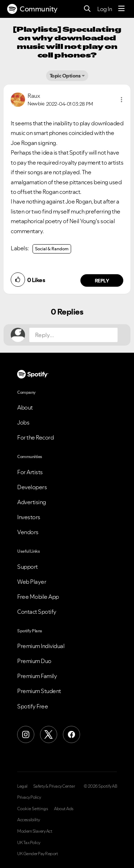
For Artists (30, 472)
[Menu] (121, 9)
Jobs (23, 422)
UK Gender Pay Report (38, 854)
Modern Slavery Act (35, 831)
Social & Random (52, 249)
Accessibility (29, 820)
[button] (121, 100)
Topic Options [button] (65, 76)
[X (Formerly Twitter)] (49, 734)
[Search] (87, 9)
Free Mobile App (38, 597)
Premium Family (37, 676)
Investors (29, 517)
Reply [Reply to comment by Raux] (102, 281)
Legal (22, 786)
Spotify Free (33, 706)
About (25, 407)
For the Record (35, 437)
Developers (32, 487)
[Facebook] (71, 734)
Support (28, 567)
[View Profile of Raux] (34, 96)
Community (32, 9)
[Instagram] (26, 734)
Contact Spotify (37, 612)
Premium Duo (34, 661)
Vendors (28, 532)
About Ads (64, 809)
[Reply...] (73, 335)
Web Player (32, 582)
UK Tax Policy (29, 843)
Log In (105, 9)
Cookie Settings (33, 809)
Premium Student (39, 691)
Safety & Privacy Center (54, 786)
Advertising (32, 502)
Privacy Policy (29, 797)
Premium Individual (41, 646)
